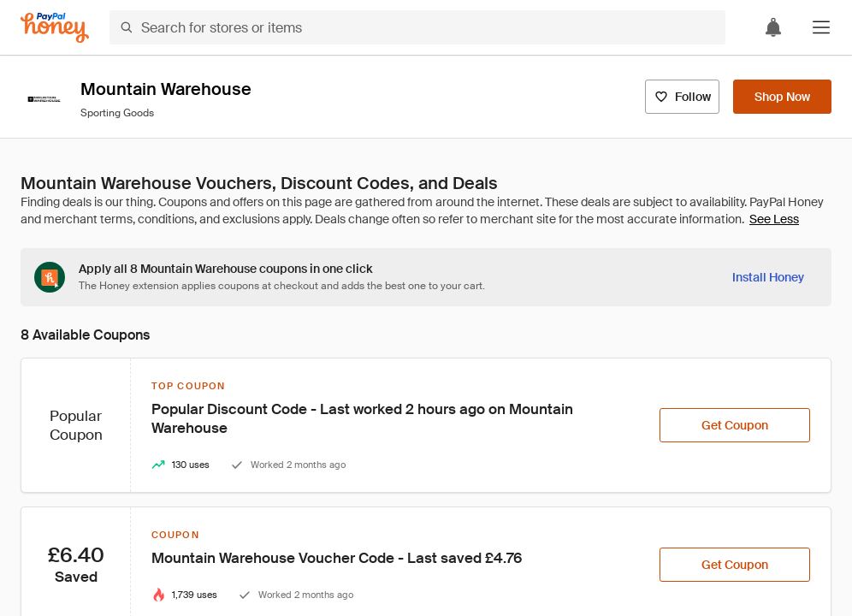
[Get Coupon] (735, 425)
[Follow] (682, 97)
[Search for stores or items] (417, 27)
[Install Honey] (768, 277)
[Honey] (55, 28)
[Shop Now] (782, 97)
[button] (821, 27)
